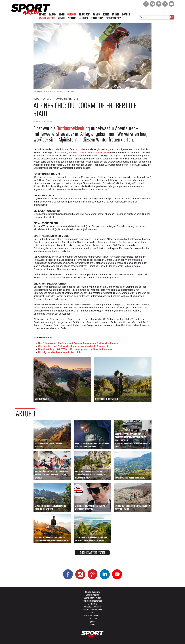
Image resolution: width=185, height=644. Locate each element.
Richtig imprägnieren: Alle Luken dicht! (60, 352)
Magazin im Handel (93, 595)
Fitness (43, 14)
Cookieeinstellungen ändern (92, 601)
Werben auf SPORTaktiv (93, 607)
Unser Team (93, 618)
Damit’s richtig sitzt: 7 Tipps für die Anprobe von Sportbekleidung (75, 349)
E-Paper (126, 14)
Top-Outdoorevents (113, 18)
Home (36, 99)
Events (116, 14)
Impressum (92, 621)
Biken (62, 14)
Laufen (53, 14)
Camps (96, 14)
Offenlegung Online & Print (92, 610)
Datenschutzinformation (92, 598)
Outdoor (72, 14)
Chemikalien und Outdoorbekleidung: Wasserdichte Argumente (74, 346)
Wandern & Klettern (47, 18)
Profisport (85, 14)
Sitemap (93, 624)
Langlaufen (83, 18)
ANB (93, 613)
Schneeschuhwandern (80, 152)
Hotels (106, 14)
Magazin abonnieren (92, 592)
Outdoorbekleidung (73, 128)
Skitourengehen (101, 152)
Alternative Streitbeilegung (92, 616)
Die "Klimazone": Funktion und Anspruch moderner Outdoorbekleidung (78, 343)
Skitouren (72, 18)
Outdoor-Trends (97, 18)
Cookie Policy (92, 604)
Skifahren (62, 18)
